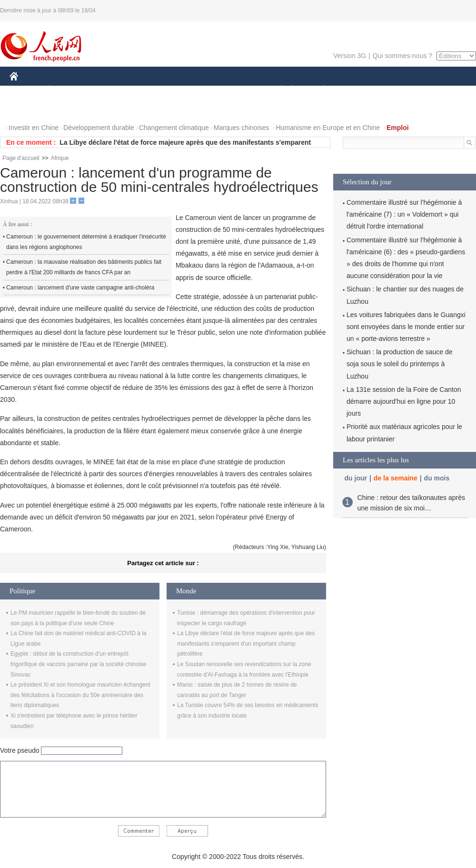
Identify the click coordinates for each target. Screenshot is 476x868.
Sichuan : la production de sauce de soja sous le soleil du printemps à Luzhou (400, 364)
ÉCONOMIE (67, 90)
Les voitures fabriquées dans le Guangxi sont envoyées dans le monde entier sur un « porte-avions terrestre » (406, 327)
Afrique (60, 158)
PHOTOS (29, 109)
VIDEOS (67, 109)
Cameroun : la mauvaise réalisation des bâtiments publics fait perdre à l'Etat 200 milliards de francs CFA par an (84, 267)
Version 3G (350, 56)
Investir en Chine (34, 128)
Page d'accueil (21, 158)
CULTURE (235, 90)
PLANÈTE (320, 90)
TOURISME (398, 90)
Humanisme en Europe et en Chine (328, 128)
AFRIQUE (151, 90)
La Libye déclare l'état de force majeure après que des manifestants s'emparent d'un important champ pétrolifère (246, 644)
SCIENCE (193, 90)
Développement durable (99, 128)
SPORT (358, 90)
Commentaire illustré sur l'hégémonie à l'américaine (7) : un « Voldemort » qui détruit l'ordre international (404, 214)
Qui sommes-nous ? (402, 56)
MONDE (111, 90)
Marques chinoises (242, 128)
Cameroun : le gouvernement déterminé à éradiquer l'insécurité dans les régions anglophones (86, 242)
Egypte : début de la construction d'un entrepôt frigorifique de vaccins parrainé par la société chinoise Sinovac (79, 664)
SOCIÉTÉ (278, 90)
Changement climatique (174, 128)
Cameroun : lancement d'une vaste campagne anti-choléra (80, 288)
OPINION (443, 90)
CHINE (26, 90)
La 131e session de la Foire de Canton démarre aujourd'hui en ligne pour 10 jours (404, 401)
